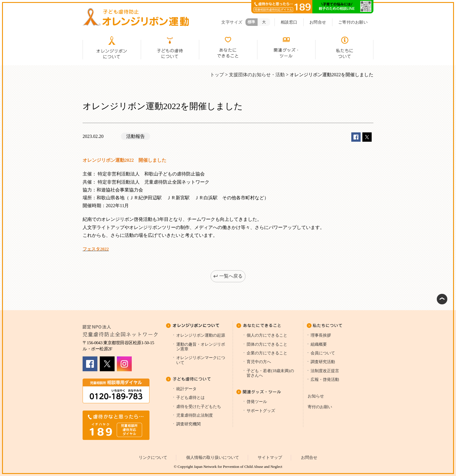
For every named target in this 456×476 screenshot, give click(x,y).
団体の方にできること (267, 344)
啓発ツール (257, 402)
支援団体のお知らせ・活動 (257, 75)
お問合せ (318, 22)
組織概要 (319, 344)
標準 (251, 22)
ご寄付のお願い (353, 22)
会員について (323, 353)
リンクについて (153, 458)
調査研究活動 (323, 362)
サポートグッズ (261, 411)
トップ (217, 75)
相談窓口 (289, 22)
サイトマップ (270, 458)
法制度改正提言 (325, 371)
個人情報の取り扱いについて (213, 458)
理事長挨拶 (321, 335)
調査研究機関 (188, 424)
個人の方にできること (267, 335)
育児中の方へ (259, 362)
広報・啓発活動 (325, 380)
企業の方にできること (267, 353)
